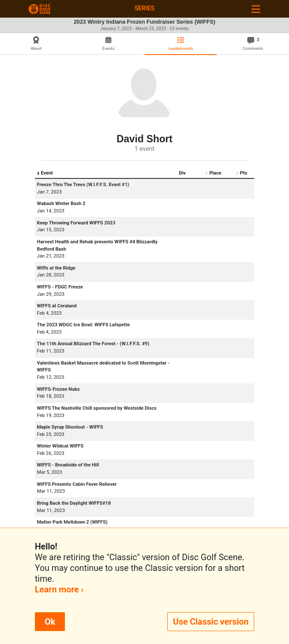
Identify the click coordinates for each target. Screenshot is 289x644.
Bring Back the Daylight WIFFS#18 (74, 503)
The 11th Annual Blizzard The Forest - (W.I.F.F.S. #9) (93, 344)
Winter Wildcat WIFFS (60, 446)
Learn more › (59, 589)
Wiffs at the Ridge (56, 268)
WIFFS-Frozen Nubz (58, 389)
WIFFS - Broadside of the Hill (68, 465)
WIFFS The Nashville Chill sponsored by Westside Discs (97, 408)
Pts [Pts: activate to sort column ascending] (242, 173)
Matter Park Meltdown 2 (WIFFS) (72, 522)
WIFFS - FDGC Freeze (60, 287)
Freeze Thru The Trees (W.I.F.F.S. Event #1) (83, 185)
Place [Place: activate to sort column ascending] (213, 173)
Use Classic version (211, 622)
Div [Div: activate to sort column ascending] (182, 173)
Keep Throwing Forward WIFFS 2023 (76, 223)
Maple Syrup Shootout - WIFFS (70, 427)
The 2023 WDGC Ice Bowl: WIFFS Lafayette (83, 325)
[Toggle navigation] (256, 9)
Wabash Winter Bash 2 (61, 204)
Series (144, 8)
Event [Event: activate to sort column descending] (45, 173)
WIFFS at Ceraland (57, 306)
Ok (50, 622)
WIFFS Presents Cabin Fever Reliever (77, 484)
